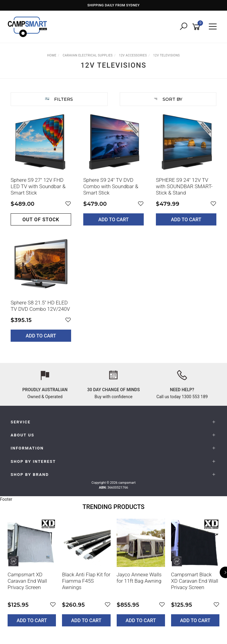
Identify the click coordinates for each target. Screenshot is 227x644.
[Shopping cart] (197, 27)
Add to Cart (114, 220)
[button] (68, 204)
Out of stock (41, 220)
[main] (113, 231)
